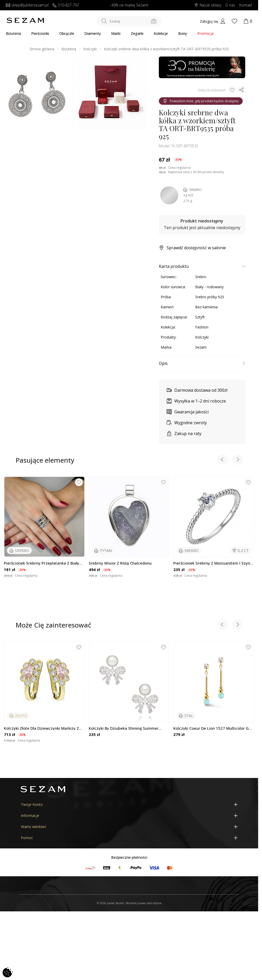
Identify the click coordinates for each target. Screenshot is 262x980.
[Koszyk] (248, 21)
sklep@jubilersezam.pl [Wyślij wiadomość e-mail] (27, 5)
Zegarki (137, 33)
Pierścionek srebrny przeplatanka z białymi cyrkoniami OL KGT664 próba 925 (44, 563)
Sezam (201, 347)
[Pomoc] (129, 838)
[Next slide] (238, 460)
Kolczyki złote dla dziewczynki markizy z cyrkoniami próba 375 (41, 728)
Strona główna (42, 49)
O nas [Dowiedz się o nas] (230, 5)
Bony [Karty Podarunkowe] (183, 33)
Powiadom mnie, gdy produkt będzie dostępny (201, 101)
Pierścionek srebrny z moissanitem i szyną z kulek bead (213, 563)
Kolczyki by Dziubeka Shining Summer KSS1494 (124, 728)
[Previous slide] (223, 460)
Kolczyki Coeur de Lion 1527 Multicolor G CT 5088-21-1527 (211, 728)
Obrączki (67, 33)
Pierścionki (40, 33)
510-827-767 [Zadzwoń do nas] (66, 5)
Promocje (206, 33)
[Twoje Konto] (129, 804)
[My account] (213, 21)
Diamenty (93, 33)
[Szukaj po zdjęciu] (154, 21)
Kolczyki (90, 49)
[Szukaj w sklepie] (129, 21)
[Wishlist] (234, 21)
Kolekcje (161, 33)
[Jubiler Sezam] (25, 22)
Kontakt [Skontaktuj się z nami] (246, 5)
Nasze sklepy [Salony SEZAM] (208, 5)
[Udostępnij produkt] (241, 90)
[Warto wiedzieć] (129, 827)
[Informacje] (129, 816)
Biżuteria (13, 33)
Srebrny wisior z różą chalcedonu (120, 563)
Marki (116, 33)
